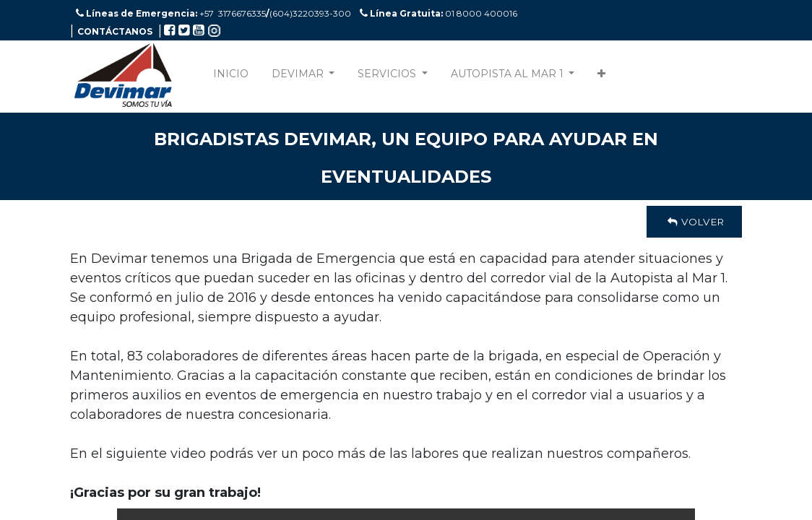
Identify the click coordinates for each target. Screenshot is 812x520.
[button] (601, 77)
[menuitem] (231, 77)
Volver (694, 222)
